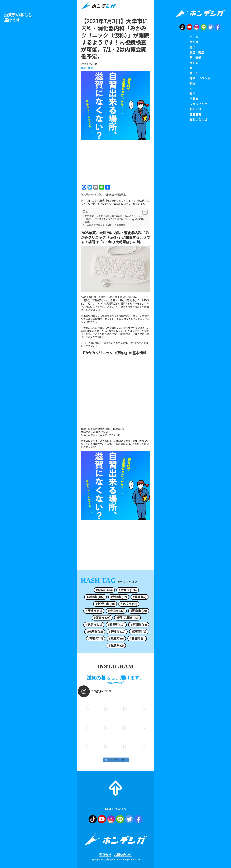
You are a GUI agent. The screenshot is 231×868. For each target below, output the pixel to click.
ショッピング (198, 104)
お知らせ (195, 109)
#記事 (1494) (104, 590)
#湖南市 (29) (139, 611)
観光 (192, 83)
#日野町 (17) (116, 625)
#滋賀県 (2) (116, 645)
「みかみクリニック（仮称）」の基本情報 (105, 225)
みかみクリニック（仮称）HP (104, 435)
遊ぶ (192, 47)
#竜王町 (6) (116, 638)
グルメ (194, 42)
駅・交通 (195, 58)
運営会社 (105, 855)
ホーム (194, 37)
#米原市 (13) (95, 632)
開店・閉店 (87, 68)
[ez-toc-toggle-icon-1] (144, 212)
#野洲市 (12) (117, 632)
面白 (192, 68)
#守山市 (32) (116, 611)
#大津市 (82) (119, 597)
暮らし (194, 73)
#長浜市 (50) (94, 611)
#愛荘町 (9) (139, 632)
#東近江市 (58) (105, 604)
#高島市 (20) (94, 625)
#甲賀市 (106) (128, 590)
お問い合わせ (123, 855)
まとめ (194, 63)
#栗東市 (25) (102, 618)
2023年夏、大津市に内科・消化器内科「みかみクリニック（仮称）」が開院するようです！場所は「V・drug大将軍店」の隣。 (115, 219)
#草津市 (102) (95, 597)
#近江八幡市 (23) (127, 618)
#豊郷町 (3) (137, 638)
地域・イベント (200, 78)
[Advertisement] (115, 162)
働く (192, 94)
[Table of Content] (145, 212)
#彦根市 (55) (129, 604)
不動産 (194, 99)
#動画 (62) (140, 597)
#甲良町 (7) (96, 638)
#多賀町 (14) (139, 625)
